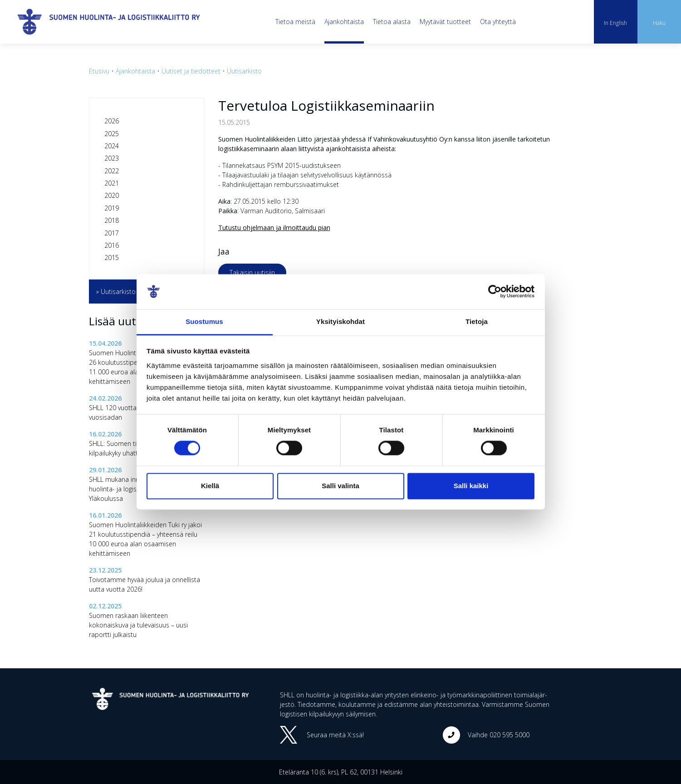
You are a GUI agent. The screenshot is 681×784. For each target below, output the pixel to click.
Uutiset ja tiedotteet (191, 71)
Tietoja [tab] (477, 321)
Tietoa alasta (392, 22)
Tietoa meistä (295, 22)
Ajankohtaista (344, 22)
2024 (112, 146)
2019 (112, 208)
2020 (112, 195)
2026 (112, 121)
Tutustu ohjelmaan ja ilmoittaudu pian (274, 228)
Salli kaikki (471, 486)
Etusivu (99, 71)
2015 (112, 257)
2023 (112, 158)
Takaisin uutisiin (252, 272)
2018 (112, 220)
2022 (112, 171)
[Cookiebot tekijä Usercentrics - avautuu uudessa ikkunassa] (495, 292)
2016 (112, 245)
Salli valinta (340, 486)
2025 (112, 134)
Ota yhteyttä (498, 22)
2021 (112, 183)
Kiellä (210, 486)
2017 (112, 233)
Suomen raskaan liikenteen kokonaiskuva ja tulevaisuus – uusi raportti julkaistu (138, 625)
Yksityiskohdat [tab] (340, 321)
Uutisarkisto (244, 71)
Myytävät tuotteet (445, 22)
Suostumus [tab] (204, 321)
